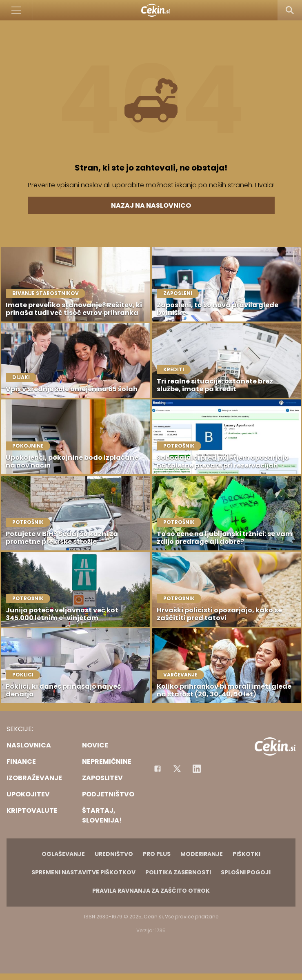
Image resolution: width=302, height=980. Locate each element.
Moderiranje (202, 854)
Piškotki (246, 854)
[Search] (290, 10)
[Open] (17, 10)
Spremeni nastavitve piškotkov (83, 872)
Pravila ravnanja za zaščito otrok (151, 891)
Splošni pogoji (246, 872)
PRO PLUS (157, 854)
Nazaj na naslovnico (151, 205)
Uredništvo (114, 854)
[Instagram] (197, 769)
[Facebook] (158, 769)
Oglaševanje (63, 854)
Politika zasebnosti (178, 872)
